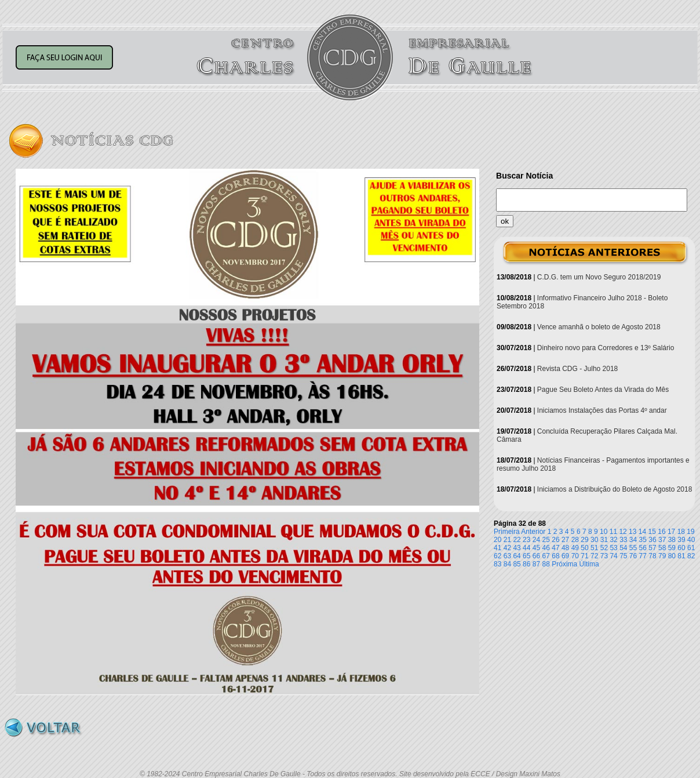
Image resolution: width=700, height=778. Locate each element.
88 (546, 564)
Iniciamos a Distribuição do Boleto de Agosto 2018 (615, 489)
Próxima (564, 564)
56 (643, 548)
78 (652, 556)
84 (507, 564)
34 (633, 540)
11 (613, 532)
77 (643, 556)
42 (507, 548)
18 (681, 532)
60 (681, 548)
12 (623, 532)
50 (584, 548)
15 (652, 532)
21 (507, 540)
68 (555, 556)
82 (691, 556)
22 (517, 540)
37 (662, 540)
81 (681, 556)
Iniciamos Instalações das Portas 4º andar (602, 410)
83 (497, 564)
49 (575, 548)
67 (546, 556)
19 (690, 532)
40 (691, 540)
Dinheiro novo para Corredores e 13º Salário (606, 348)
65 (526, 556)
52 (604, 548)
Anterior (533, 532)
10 (604, 532)
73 (604, 556)
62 (497, 556)
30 (594, 540)
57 (652, 548)
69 (565, 556)
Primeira (507, 532)
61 (691, 548)
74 (613, 556)
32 (613, 540)
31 (604, 540)
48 (565, 548)
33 (623, 540)
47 (555, 548)
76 (633, 556)
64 (517, 556)
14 (642, 532)
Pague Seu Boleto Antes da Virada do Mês (603, 390)
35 (643, 540)
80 (672, 556)
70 (575, 556)
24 (536, 540)
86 (526, 564)
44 (526, 548)
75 (623, 556)
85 (517, 564)
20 (497, 540)
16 (661, 532)
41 (497, 548)
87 (536, 564)
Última (589, 564)
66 (536, 556)
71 (584, 556)
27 (565, 540)
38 (672, 540)
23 (526, 540)
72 (594, 556)
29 (584, 540)
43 (517, 548)
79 (662, 556)
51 (594, 548)
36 (652, 540)
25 (546, 540)
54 (623, 548)
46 (546, 548)
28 (575, 540)
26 (555, 540)
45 (536, 548)
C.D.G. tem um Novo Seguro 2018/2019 (599, 277)
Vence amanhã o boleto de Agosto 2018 (599, 327)
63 (507, 556)
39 (681, 540)
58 (662, 548)
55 (633, 548)
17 (671, 532)
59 (672, 548)
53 (613, 548)
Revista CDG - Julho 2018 (577, 369)
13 (632, 532)
